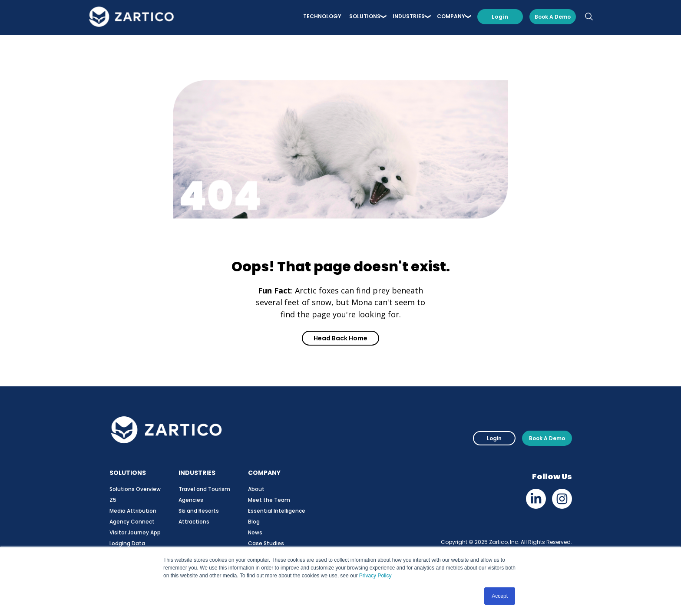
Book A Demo (547, 438)
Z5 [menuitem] (113, 500)
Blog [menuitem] (254, 522)
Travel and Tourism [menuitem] (204, 489)
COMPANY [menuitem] (451, 18)
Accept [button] (500, 596)
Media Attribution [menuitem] (133, 511)
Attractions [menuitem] (194, 522)
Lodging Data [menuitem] (127, 543)
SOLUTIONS (128, 473)
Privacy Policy (375, 576)
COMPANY (264, 473)
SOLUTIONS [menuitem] (365, 18)
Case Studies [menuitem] (266, 543)
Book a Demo (553, 18)
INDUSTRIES (197, 473)
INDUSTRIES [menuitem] (409, 18)
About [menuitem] (256, 489)
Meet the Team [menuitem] (269, 500)
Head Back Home (340, 338)
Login (500, 18)
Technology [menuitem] (322, 18)
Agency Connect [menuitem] (132, 522)
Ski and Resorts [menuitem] (199, 511)
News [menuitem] (255, 532)
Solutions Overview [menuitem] (135, 489)
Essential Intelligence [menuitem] (277, 511)
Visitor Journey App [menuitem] (135, 532)
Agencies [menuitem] (191, 500)
